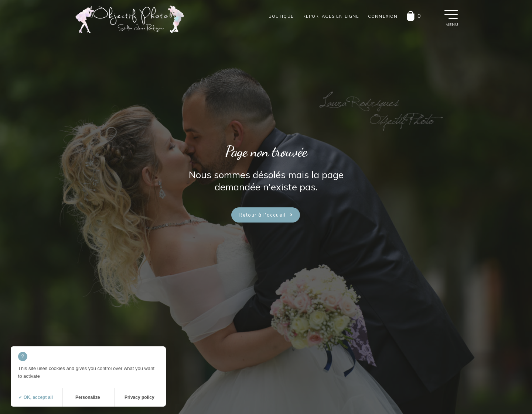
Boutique (281, 16)
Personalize (88, 397)
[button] (451, 14)
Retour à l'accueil (262, 215)
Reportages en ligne (331, 16)
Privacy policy (139, 397)
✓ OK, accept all (36, 397)
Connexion (383, 16)
